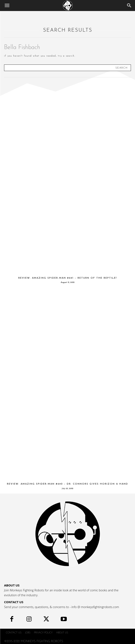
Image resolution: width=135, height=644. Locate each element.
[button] (7, 6)
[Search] (129, 6)
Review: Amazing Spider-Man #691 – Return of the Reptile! (68, 278)
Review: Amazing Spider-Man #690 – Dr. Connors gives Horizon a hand (67, 484)
